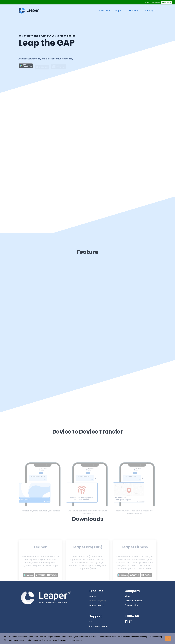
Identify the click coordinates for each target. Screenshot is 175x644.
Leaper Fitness (96, 606)
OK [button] (168, 639)
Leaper (93, 596)
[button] (105, 11)
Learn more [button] (77, 640)
